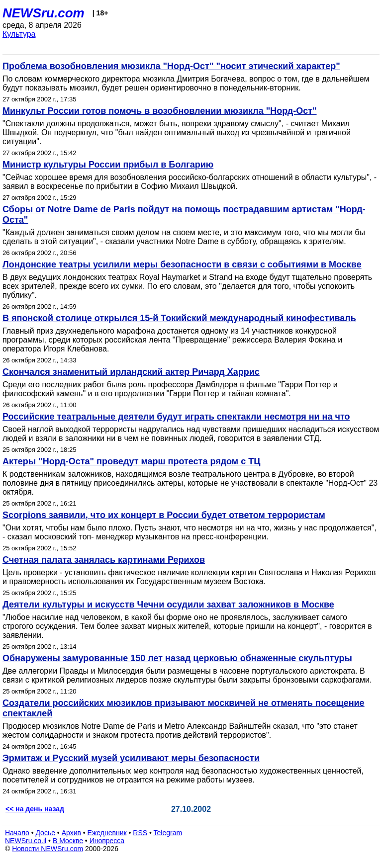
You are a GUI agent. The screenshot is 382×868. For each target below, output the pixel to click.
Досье (45, 833)
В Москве (68, 841)
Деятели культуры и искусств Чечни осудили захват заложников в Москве (168, 605)
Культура (19, 34)
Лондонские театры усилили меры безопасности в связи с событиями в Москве (182, 264)
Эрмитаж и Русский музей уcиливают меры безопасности (131, 758)
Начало (17, 833)
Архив (71, 833)
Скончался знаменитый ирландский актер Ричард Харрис (131, 372)
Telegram (168, 833)
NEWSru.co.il (26, 841)
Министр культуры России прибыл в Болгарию (108, 165)
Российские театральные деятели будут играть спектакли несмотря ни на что (176, 417)
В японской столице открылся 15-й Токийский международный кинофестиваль (179, 318)
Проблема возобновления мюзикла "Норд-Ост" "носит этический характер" (171, 66)
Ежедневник (107, 833)
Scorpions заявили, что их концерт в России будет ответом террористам (164, 515)
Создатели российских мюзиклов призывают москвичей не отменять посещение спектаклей (184, 708)
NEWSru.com (44, 13)
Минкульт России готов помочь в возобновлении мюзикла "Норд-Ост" (160, 111)
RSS (140, 833)
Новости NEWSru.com (48, 849)
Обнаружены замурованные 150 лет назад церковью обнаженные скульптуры (177, 658)
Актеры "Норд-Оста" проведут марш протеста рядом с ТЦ (131, 461)
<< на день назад (35, 809)
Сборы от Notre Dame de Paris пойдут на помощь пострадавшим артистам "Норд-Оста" (184, 215)
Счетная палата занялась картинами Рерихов (104, 560)
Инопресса (107, 841)
